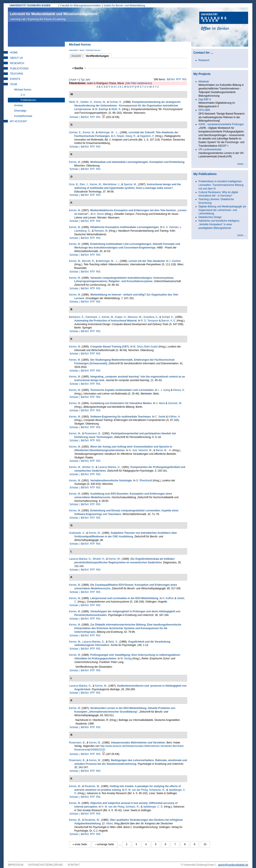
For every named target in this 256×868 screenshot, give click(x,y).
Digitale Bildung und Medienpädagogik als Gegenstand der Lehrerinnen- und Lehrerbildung (222, 210)
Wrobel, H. (88, 467)
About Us (16, 58)
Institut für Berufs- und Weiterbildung (124, 6)
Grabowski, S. (77, 533)
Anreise (19, 105)
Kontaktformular (23, 116)
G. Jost (133, 450)
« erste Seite (80, 844)
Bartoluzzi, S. (77, 317)
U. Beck (160, 403)
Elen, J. (84, 184)
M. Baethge (102, 109)
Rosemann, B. (93, 433)
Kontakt (74, 865)
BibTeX (171, 79)
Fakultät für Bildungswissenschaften (80, 6)
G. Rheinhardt (144, 481)
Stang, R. (131, 136)
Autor (73, 80)
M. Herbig (126, 659)
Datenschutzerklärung (46, 865)
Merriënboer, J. (111, 184)
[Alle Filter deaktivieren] (139, 83)
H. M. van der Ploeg (136, 790)
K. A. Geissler (171, 227)
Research (17, 63)
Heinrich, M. (145, 450)
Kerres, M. (100, 102)
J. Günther (175, 261)
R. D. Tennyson (150, 321)
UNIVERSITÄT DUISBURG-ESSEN (30, 6)
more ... (242, 164)
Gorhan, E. (116, 102)
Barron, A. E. (169, 321)
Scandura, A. (151, 317)
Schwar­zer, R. (157, 790)
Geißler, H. (86, 102)
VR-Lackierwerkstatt (210, 149)
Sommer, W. (175, 403)
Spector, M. (130, 184)
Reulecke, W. (92, 786)
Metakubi (204, 82)
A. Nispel (119, 136)
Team (82, 50)
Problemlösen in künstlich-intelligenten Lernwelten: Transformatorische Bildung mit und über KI (221, 185)
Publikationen (28, 100)
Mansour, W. (135, 317)
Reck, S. (113, 642)
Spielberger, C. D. (153, 807)
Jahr (88, 80)
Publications (19, 69)
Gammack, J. (93, 317)
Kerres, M (75, 162)
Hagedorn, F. (147, 136)
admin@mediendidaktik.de (233, 865)
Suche (80, 68)
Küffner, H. (174, 417)
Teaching (17, 74)
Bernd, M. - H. (164, 450)
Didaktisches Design (210, 217)
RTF (178, 79)
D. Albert (108, 824)
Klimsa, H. (179, 390)
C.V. (23, 95)
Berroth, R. (88, 261)
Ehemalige (20, 111)
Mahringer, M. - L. (108, 132)
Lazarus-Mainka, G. (109, 467)
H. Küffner (168, 598)
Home (14, 53)
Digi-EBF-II (205, 99)
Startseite (73, 50)
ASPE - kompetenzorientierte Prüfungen (221, 124)
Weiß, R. (74, 102)
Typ (83, 80)
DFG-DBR (204, 110)
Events (15, 79)
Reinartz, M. (101, 231)
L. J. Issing (164, 390)
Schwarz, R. (132, 807)
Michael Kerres (93, 50)
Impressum (16, 865)
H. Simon (99, 214)
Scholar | (75, 117)
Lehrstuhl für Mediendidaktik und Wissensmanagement (54, 16)
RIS (184, 79)
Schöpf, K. (168, 317)
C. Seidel (160, 417)
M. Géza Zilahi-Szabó (146, 347)
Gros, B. (74, 184)
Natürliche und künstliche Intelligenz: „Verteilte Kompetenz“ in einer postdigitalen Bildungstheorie (219, 224)
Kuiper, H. (121, 317)
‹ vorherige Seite (105, 844)
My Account (18, 121)
